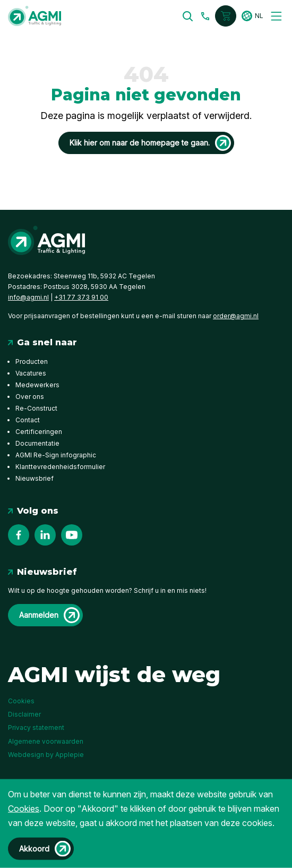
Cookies (21, 701)
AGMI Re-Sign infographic (56, 455)
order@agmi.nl (236, 316)
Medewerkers (37, 385)
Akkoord (34, 849)
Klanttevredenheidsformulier (60, 467)
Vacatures (31, 373)
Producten (32, 361)
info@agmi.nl (28, 297)
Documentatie (37, 443)
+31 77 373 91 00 (81, 297)
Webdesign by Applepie (46, 754)
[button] (188, 16)
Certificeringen (39, 432)
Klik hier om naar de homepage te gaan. (140, 143)
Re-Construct (36, 408)
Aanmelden (39, 615)
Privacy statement (36, 727)
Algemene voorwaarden (46, 741)
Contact (28, 420)
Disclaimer (24, 714)
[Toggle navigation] (276, 16)
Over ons (30, 397)
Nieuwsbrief (35, 478)
